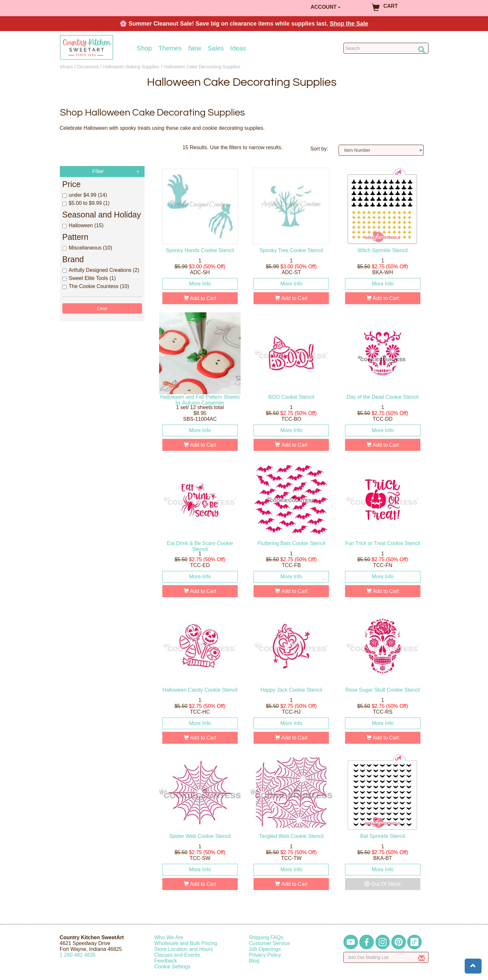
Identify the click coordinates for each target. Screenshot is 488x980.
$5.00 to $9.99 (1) (86, 203)
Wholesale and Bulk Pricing (186, 943)
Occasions (88, 67)
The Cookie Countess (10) (96, 286)
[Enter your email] (386, 957)
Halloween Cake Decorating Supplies (202, 67)
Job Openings (265, 949)
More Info (200, 284)
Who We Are (169, 937)
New (195, 48)
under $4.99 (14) (85, 195)
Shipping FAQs (266, 937)
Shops (66, 67)
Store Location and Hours (184, 949)
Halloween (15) (83, 225)
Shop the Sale (349, 24)
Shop (144, 48)
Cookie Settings (172, 967)
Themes (170, 48)
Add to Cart (200, 298)
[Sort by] (381, 150)
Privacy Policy (265, 955)
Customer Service (270, 943)
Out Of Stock (383, 884)
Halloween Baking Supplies (131, 67)
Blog (254, 961)
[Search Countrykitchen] (386, 48)
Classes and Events (177, 955)
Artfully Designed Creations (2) (101, 270)
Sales (216, 48)
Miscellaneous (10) (87, 248)
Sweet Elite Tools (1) (89, 278)
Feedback (166, 961)
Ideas (238, 48)
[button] (473, 966)
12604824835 (78, 955)
